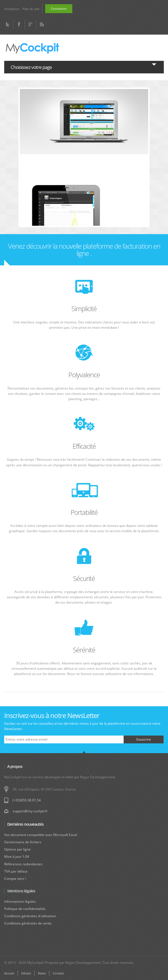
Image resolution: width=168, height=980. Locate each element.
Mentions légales (21, 891)
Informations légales (20, 901)
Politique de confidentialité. (25, 909)
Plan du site (31, 9)
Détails (26, 973)
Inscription (12, 9)
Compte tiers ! (15, 879)
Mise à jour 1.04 (17, 857)
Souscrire (144, 739)
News (42, 973)
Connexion (59, 9)
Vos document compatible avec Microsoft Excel (41, 835)
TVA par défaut (16, 871)
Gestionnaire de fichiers (23, 842)
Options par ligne (17, 849)
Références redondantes (23, 864)
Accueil (9, 973)
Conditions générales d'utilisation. (30, 916)
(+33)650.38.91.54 (27, 800)
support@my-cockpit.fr (30, 811)
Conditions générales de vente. (28, 923)
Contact (58, 973)
